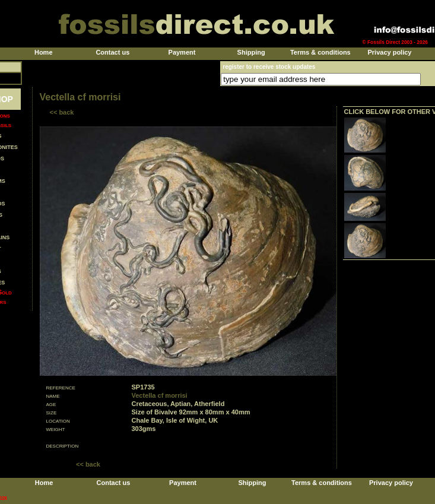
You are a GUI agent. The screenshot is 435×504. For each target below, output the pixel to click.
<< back (62, 112)
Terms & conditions (320, 52)
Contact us (112, 52)
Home (44, 52)
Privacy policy (389, 52)
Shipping (251, 52)
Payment (182, 52)
